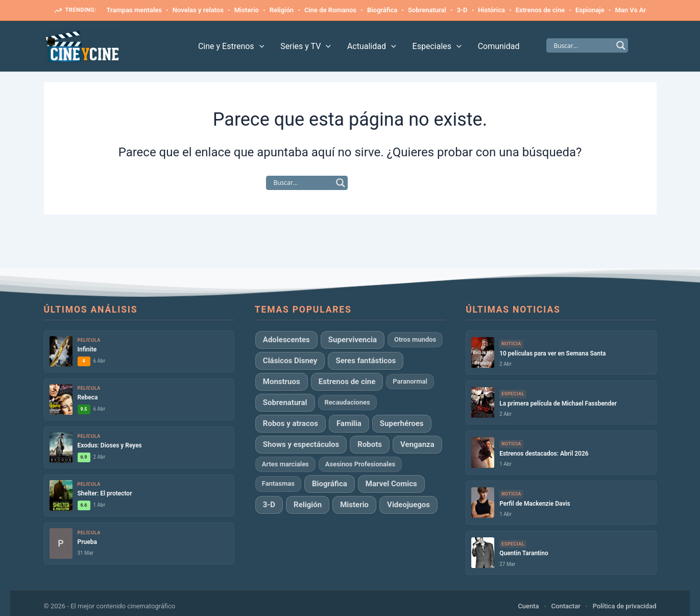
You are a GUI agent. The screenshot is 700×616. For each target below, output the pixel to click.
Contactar (566, 606)
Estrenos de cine (540, 10)
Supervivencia (353, 340)
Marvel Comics (391, 484)
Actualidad (372, 46)
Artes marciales (285, 464)
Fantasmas (278, 483)
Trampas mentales (134, 10)
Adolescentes (286, 340)
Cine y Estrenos (231, 46)
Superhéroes (402, 423)
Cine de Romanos (330, 10)
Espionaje (590, 10)
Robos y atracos (291, 423)
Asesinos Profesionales (360, 464)
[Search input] (583, 45)
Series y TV (306, 46)
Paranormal (410, 381)
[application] (259, 46)
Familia (349, 423)
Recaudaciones (347, 402)
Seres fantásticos (366, 361)
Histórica (491, 10)
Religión (282, 10)
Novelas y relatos (198, 10)
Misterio (247, 10)
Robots (370, 444)
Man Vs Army (635, 10)
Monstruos (282, 382)
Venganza (417, 444)
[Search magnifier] (621, 45)
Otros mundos (415, 339)
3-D (462, 10)
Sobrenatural (427, 10)
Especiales (437, 46)
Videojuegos (408, 505)
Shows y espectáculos (301, 444)
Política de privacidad (625, 606)
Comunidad (499, 46)
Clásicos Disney (290, 361)
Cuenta (528, 606)
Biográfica (382, 10)
